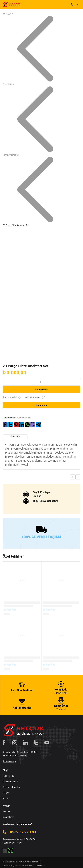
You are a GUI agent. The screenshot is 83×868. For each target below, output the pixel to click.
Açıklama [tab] (15, 437)
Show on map (9, 761)
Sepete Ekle (41, 390)
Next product (78, 477)
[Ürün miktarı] (41, 382)
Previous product (73, 477)
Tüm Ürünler (9, 85)
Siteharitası (40, 866)
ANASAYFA (8, 14)
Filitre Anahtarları (11, 155)
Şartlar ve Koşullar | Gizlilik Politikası (17, 866)
